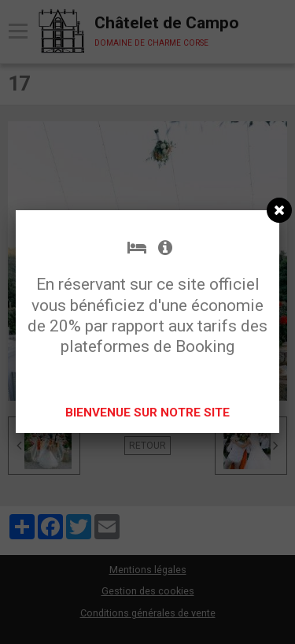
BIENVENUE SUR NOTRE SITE (147, 413)
